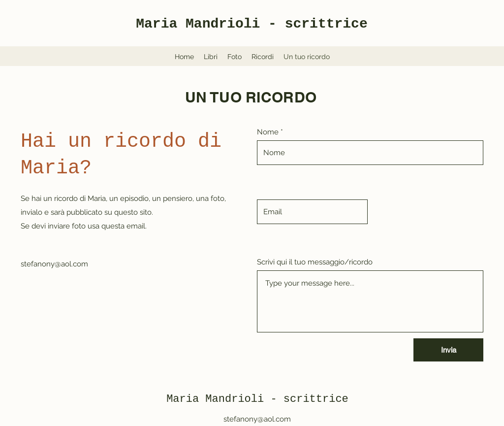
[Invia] (448, 350)
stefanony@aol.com (54, 264)
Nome (268, 132)
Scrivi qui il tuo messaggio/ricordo (315, 262)
